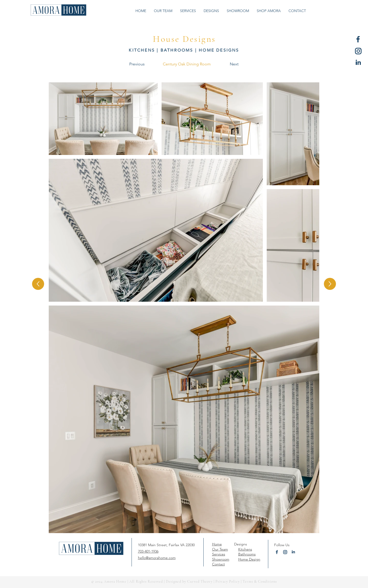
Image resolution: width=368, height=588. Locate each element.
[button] (211, 11)
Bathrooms (247, 554)
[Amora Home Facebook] (358, 39)
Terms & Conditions (259, 581)
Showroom (221, 559)
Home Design (249, 559)
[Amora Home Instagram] (358, 51)
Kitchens (245, 549)
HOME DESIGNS (219, 50)
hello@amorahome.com (157, 558)
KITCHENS (142, 50)
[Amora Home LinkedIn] (358, 63)
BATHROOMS (177, 50)
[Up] (38, 284)
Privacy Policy (228, 581)
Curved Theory (200, 581)
